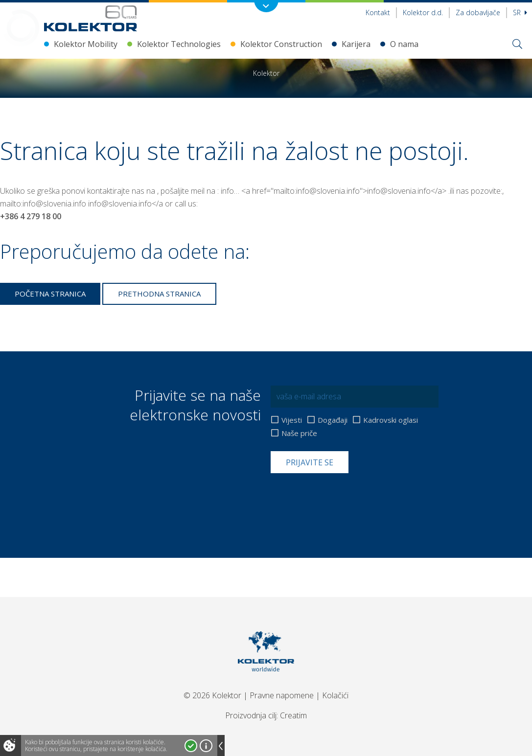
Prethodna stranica (159, 294)
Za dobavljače (478, 12)
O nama (404, 44)
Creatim (293, 715)
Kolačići (335, 695)
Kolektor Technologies (179, 44)
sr (520, 12)
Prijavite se (310, 462)
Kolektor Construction (281, 44)
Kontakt (378, 12)
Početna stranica (50, 294)
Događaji (333, 420)
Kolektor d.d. (423, 12)
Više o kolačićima (206, 746)
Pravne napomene (282, 695)
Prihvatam (191, 746)
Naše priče (299, 433)
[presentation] (345, 497)
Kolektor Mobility (86, 44)
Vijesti (292, 420)
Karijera (356, 44)
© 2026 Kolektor (212, 695)
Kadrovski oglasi (391, 420)
